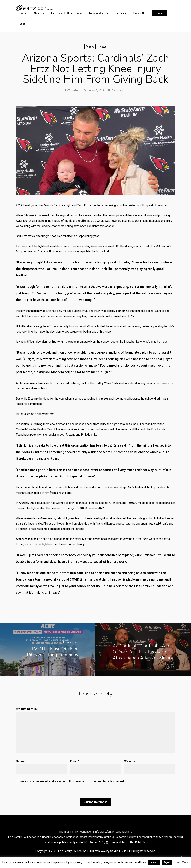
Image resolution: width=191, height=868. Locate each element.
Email (75, 761)
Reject (167, 862)
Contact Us (139, 13)
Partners (121, 13)
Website (130, 761)
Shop (22, 24)
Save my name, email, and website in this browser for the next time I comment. (72, 781)
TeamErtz (74, 91)
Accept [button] (154, 862)
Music (90, 47)
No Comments (116, 91)
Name (21, 761)
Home (23, 13)
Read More (182, 862)
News (103, 47)
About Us (39, 13)
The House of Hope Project (67, 13)
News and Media (99, 13)
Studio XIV (117, 851)
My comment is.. (27, 709)
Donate (160, 13)
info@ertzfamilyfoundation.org (113, 832)
